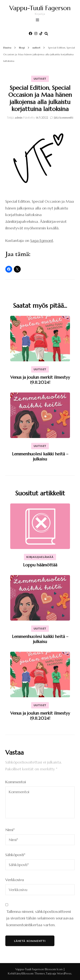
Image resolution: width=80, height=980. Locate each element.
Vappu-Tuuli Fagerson (40, 8)
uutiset (40, 79)
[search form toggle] (46, 34)
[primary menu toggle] (39, 21)
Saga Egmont (42, 240)
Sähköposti (15, 855)
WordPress (64, 973)
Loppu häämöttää (40, 565)
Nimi (10, 830)
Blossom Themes (34, 973)
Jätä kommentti (64, 118)
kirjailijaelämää (40, 557)
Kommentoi (16, 782)
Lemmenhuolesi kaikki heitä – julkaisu (40, 457)
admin (19, 118)
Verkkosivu (15, 880)
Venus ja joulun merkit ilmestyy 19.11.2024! (40, 380)
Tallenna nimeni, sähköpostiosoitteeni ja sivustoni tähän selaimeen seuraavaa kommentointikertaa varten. (40, 918)
